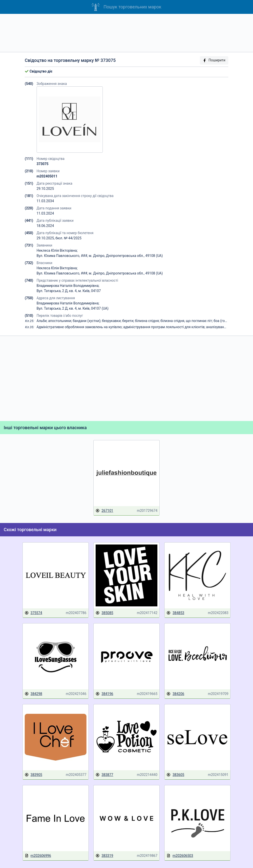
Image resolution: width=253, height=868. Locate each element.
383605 (175, 775)
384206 (175, 694)
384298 (33, 694)
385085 (104, 613)
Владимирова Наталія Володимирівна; (68, 286)
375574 (33, 613)
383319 (104, 856)
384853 (175, 613)
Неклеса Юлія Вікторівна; (57, 250)
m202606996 (38, 856)
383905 (33, 775)
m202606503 (180, 856)
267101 (104, 511)
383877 (104, 775)
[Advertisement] (126, 33)
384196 (104, 694)
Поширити (214, 60)
